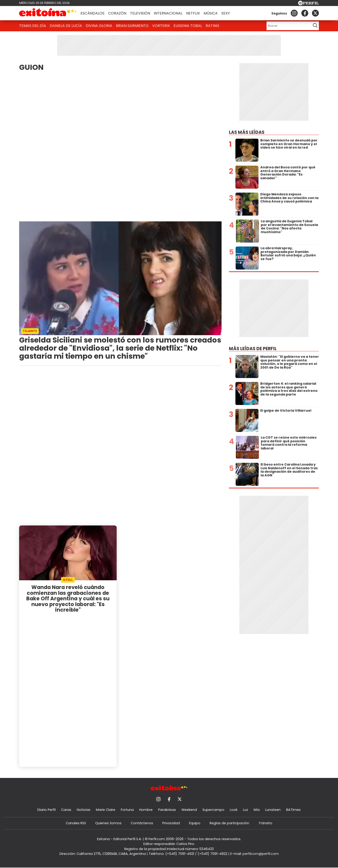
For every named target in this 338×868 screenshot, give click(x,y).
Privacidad (171, 823)
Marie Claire (106, 810)
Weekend (189, 810)
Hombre (146, 810)
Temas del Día (33, 26)
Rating (212, 26)
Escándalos (92, 13)
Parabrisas (167, 810)
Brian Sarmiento (132, 26)
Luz (246, 810)
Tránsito (265, 823)
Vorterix (161, 26)
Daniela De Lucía (66, 26)
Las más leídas (247, 132)
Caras (66, 810)
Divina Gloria (99, 26)
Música (211, 13)
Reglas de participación (229, 823)
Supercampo (213, 810)
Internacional (168, 13)
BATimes (293, 810)
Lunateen (273, 810)
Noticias (84, 810)
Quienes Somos (108, 823)
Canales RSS (76, 823)
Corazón (117, 13)
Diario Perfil (46, 810)
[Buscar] (287, 26)
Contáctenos (142, 823)
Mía (257, 810)
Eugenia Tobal (188, 26)
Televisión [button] (140, 13)
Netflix (193, 13)
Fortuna (127, 810)
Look (234, 810)
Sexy (226, 13)
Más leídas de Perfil (253, 349)
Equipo (195, 823)
